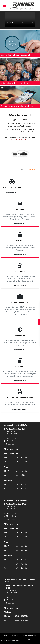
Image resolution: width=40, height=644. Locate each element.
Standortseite (11, 444)
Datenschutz (15, 635)
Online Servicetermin (20, 409)
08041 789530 (11, 514)
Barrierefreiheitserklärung (30, 635)
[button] (4, 5)
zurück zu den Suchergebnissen (20, 140)
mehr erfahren (12, 193)
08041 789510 (11, 439)
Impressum (5, 635)
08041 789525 (11, 598)
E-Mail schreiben (12, 441)
